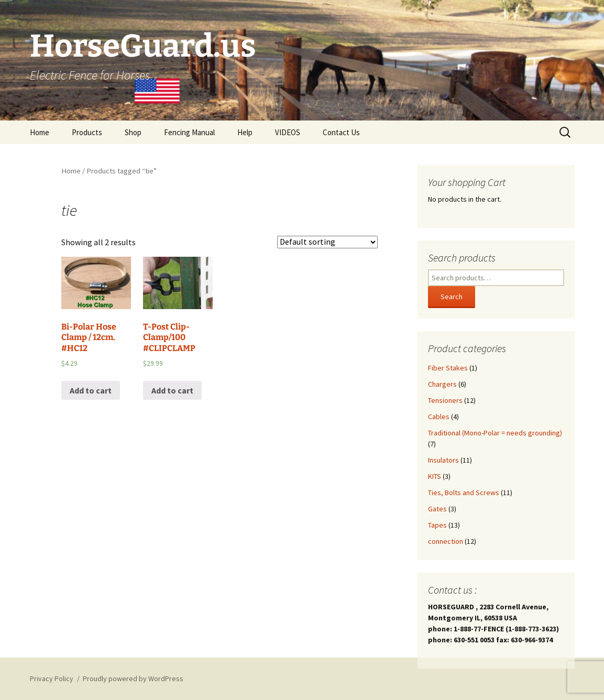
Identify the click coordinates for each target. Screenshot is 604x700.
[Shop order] (327, 242)
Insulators (443, 460)
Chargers (442, 384)
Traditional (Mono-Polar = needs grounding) (495, 433)
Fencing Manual (189, 132)
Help (245, 132)
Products (87, 132)
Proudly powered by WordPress (133, 679)
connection (446, 541)
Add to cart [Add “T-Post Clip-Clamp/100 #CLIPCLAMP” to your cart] (172, 390)
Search (452, 297)
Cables (439, 417)
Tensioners (445, 400)
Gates (437, 509)
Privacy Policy (52, 679)
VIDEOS (288, 132)
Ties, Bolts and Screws (464, 493)
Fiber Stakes (448, 368)
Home (40, 132)
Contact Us (341, 132)
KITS (435, 476)
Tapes (437, 525)
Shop (133, 132)
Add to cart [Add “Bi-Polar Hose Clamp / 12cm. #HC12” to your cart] (91, 390)
